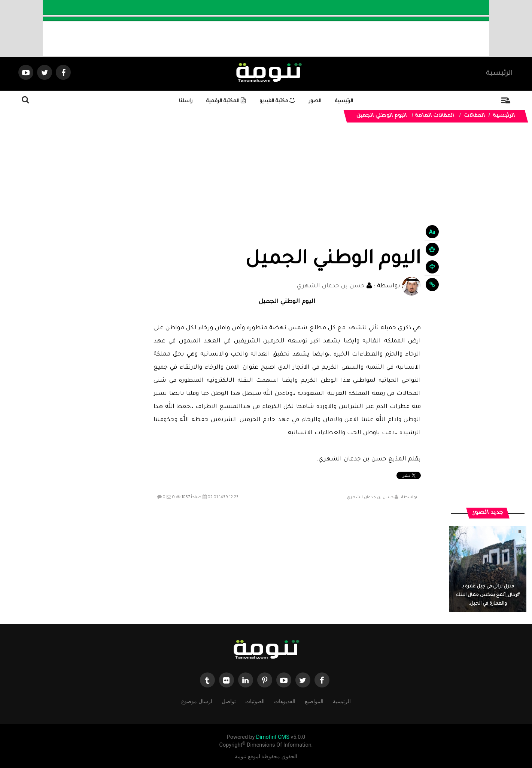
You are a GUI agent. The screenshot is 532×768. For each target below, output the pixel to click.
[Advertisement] (287, 192)
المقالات (475, 116)
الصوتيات (255, 701)
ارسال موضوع (197, 701)
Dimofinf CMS (273, 737)
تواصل (229, 701)
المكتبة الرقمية (226, 101)
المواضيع (314, 701)
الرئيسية (499, 74)
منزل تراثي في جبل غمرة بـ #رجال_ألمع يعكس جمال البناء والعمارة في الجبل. (488, 595)
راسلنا (186, 101)
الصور (315, 101)
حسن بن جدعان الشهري (331, 286)
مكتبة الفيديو (277, 101)
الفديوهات (285, 701)
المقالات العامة (435, 116)
